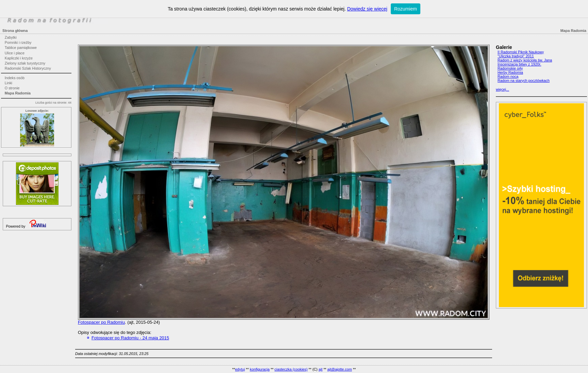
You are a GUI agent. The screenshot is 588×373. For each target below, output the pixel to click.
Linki (9, 83)
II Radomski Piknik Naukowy (521, 52)
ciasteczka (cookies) (291, 369)
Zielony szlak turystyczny (25, 63)
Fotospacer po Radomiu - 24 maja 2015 (130, 338)
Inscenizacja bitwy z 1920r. (519, 64)
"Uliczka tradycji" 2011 (516, 56)
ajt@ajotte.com (340, 369)
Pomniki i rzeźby (18, 42)
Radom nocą (508, 76)
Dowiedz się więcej (367, 9)
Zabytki (11, 37)
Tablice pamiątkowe (21, 48)
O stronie (12, 88)
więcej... (502, 89)
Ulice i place (15, 53)
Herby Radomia (510, 72)
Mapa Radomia (18, 93)
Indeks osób (15, 78)
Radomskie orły (510, 68)
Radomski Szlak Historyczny (28, 68)
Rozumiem (406, 9)
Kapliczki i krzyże (19, 58)
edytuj (240, 369)
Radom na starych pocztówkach (524, 81)
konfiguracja (259, 369)
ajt (321, 369)
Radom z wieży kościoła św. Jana (525, 60)
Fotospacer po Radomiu (101, 322)
